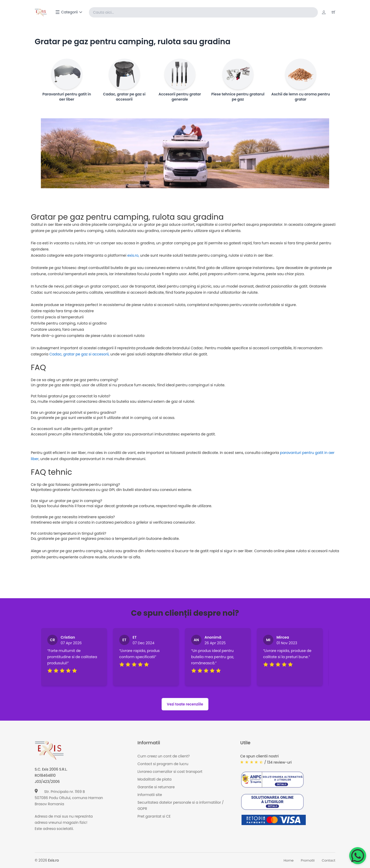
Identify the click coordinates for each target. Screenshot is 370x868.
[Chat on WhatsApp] (358, 856)
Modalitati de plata (154, 779)
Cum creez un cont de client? (164, 756)
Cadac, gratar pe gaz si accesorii (79, 354)
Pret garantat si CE (154, 816)
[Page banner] (185, 153)
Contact (329, 860)
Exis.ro (53, 860)
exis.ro (133, 255)
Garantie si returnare (156, 787)
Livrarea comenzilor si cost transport (170, 772)
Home (289, 860)
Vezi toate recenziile (185, 704)
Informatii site (150, 795)
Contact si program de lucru (163, 764)
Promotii (308, 860)
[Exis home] (41, 12)
